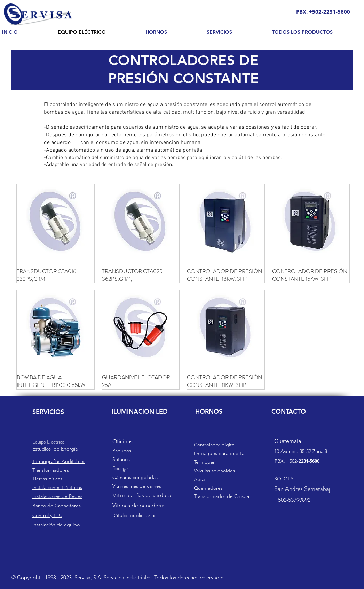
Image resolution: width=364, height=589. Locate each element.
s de (55, 449)
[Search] (345, 20)
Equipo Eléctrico (48, 442)
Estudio (41, 449)
